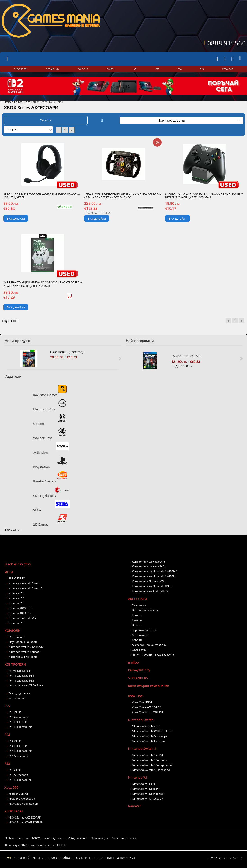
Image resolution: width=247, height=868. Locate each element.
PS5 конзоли (17, 637)
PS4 (7, 735)
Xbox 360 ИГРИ (18, 794)
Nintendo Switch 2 (142, 749)
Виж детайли (16, 218)
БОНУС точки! (41, 838)
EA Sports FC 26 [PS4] (186, 356)
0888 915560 (227, 43)
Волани (137, 625)
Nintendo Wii (138, 777)
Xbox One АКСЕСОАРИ (147, 707)
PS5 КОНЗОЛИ (18, 722)
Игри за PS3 (16, 603)
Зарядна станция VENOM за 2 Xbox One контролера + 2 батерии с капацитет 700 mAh (43, 284)
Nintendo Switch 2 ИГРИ (147, 755)
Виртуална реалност (146, 610)
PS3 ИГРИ (15, 770)
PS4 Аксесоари (18, 756)
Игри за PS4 (16, 598)
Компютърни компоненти (149, 686)
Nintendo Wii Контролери (149, 794)
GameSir (135, 806)
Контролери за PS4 (21, 676)
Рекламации (100, 838)
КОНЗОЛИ (12, 631)
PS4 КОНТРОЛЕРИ (20, 751)
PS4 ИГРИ (15, 741)
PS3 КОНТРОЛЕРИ (20, 780)
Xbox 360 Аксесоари (22, 799)
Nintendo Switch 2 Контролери (152, 765)
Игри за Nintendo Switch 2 (26, 588)
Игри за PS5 (16, 593)
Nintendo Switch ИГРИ (146, 726)
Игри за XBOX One (21, 608)
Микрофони (140, 635)
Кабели (137, 640)
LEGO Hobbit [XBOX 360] (67, 352)
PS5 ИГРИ (15, 712)
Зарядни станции (144, 630)
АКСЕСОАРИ (137, 599)
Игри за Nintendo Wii (22, 618)
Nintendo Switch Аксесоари (150, 736)
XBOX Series (23, 102)
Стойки (137, 620)
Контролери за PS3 (21, 681)
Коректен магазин (124, 838)
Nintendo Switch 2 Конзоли (26, 647)
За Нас (10, 838)
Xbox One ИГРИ (142, 702)
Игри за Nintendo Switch (24, 583)
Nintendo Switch (141, 720)
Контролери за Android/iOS (150, 591)
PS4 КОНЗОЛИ (18, 746)
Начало (9, 102)
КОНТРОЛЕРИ (15, 664)
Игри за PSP (16, 623)
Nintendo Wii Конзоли (23, 657)
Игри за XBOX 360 (20, 613)
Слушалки (139, 605)
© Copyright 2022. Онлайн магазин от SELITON (36, 845)
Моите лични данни (227, 855)
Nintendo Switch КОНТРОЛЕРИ (152, 731)
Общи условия (78, 838)
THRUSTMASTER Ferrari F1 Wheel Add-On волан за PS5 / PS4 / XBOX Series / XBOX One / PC (123, 195)
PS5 (7, 706)
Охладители (140, 650)
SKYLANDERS (138, 678)
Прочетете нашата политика (112, 855)
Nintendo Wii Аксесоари (148, 799)
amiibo (133, 662)
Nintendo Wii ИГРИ (144, 784)
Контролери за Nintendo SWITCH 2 (155, 571)
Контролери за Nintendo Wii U (152, 586)
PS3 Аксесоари (18, 775)
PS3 (7, 764)
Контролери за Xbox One (148, 562)
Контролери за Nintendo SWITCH (154, 576)
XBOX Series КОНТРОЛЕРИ (26, 822)
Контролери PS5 (19, 671)
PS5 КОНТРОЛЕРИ (20, 727)
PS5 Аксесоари (18, 717)
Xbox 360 (11, 787)
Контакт (23, 838)
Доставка (59, 838)
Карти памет (17, 698)
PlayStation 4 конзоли (23, 642)
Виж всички (12, 530)
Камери (137, 615)
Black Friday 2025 (18, 564)
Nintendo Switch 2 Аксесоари (151, 770)
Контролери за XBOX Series (27, 685)
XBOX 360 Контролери (23, 804)
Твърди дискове (19, 693)
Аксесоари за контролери (149, 645)
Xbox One (135, 696)
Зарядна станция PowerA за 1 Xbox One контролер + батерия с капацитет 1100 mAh (204, 195)
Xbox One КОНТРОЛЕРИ (147, 712)
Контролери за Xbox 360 (148, 566)
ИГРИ (9, 572)
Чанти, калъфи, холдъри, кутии (153, 655)
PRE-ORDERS (17, 578)
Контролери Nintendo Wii (149, 581)
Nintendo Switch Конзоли (25, 652)
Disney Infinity (139, 670)
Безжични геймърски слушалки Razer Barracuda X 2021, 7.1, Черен (42, 195)
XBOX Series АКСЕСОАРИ (25, 818)
